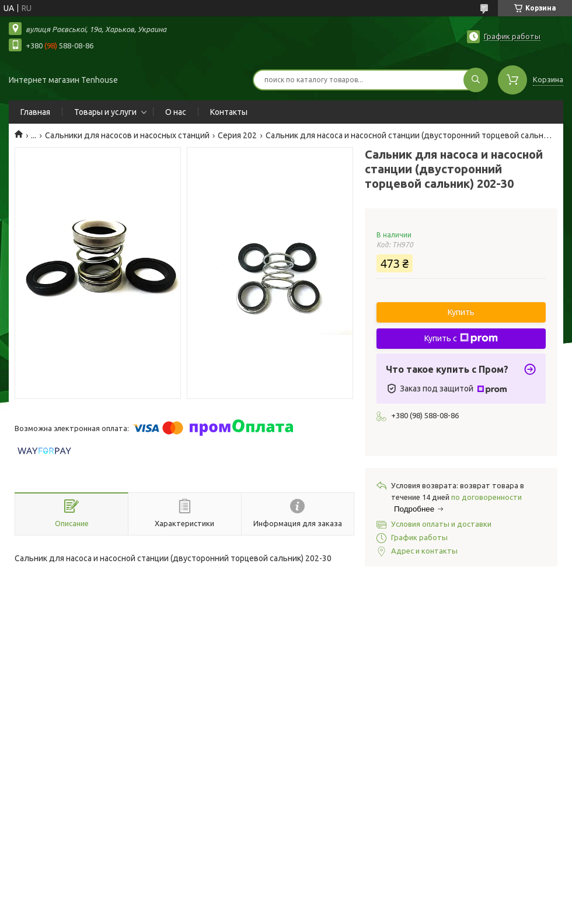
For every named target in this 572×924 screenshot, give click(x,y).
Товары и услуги (105, 112)
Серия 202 (237, 135)
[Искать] (476, 80)
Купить (461, 312)
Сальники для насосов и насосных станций (127, 135)
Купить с (461, 338)
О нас (176, 112)
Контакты (229, 112)
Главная (35, 112)
